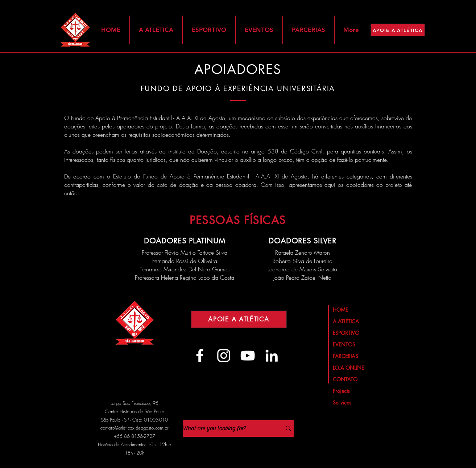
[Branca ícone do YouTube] (248, 356)
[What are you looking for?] (227, 428)
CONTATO (345, 379)
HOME (340, 310)
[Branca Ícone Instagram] (224, 356)
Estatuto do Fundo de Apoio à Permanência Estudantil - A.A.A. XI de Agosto (210, 176)
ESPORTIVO (346, 333)
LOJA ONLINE (348, 368)
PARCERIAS (345, 356)
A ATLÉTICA (346, 321)
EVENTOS (344, 344)
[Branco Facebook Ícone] (200, 356)
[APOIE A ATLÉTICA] (398, 30)
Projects (341, 391)
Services (342, 403)
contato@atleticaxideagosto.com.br (134, 428)
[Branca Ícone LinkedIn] (272, 356)
